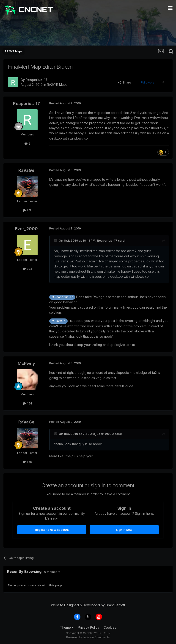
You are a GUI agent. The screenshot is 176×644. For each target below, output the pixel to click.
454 (27, 403)
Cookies (110, 627)
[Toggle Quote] (56, 240)
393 (27, 269)
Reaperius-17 (36, 80)
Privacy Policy (89, 627)
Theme (67, 627)
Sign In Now (124, 530)
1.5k (27, 210)
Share (125, 82)
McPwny (26, 363)
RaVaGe (26, 170)
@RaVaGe (58, 321)
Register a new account (52, 530)
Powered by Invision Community (88, 637)
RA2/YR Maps (57, 85)
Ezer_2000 (26, 229)
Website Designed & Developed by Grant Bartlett (88, 605)
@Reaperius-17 (62, 297)
